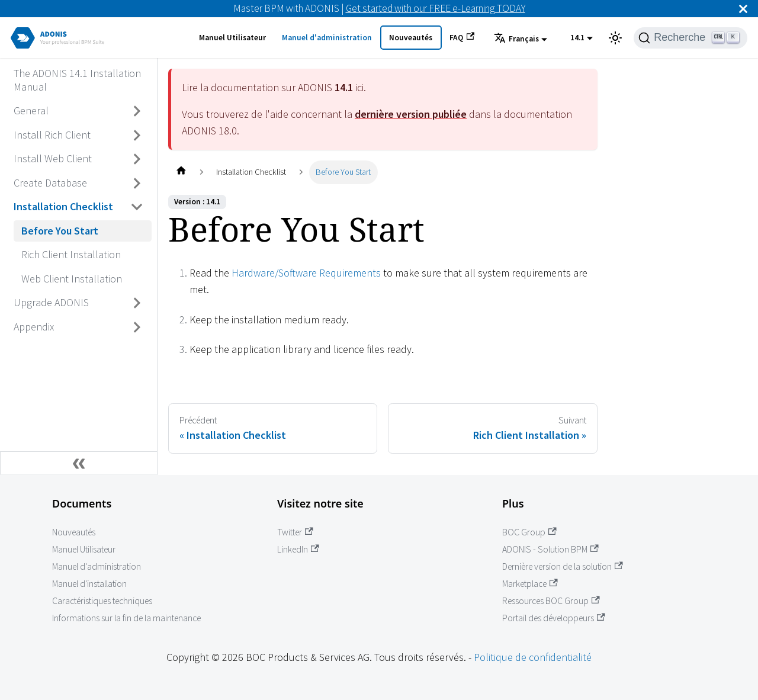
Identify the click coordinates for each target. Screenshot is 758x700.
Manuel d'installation (89, 584)
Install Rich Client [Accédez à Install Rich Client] (52, 135)
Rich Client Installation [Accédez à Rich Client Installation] (71, 254)
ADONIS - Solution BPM (550, 549)
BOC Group (529, 532)
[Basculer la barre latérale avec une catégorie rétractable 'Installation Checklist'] (137, 207)
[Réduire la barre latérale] (79, 463)
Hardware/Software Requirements (306, 273)
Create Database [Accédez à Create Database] (50, 183)
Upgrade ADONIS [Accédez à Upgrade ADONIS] (51, 302)
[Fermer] (743, 9)
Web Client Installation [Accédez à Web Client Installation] (72, 279)
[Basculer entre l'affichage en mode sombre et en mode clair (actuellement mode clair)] (615, 38)
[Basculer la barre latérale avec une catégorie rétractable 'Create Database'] (137, 183)
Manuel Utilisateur (232, 38)
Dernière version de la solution (563, 566)
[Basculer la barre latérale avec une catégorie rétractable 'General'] (137, 111)
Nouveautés (411, 38)
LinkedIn (298, 549)
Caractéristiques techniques (102, 601)
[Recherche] (690, 38)
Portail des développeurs (554, 618)
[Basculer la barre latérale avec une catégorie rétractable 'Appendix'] (137, 327)
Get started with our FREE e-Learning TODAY (436, 8)
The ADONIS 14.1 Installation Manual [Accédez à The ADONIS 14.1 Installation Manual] (77, 80)
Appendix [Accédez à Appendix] (34, 327)
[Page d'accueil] (181, 172)
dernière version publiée (411, 114)
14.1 (577, 38)
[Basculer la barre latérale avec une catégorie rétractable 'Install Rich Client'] (137, 135)
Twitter (295, 532)
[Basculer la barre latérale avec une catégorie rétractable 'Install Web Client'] (137, 159)
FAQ (462, 37)
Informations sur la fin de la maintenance (126, 618)
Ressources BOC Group (551, 601)
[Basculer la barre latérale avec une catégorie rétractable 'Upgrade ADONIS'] (137, 303)
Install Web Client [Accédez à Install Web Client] (53, 158)
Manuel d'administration (327, 38)
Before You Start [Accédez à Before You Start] (60, 231)
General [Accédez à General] (31, 110)
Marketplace (530, 584)
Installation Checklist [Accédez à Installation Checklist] (63, 206)
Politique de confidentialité (533, 657)
